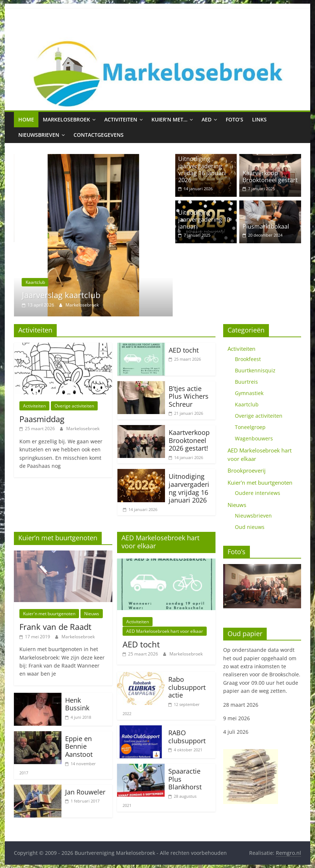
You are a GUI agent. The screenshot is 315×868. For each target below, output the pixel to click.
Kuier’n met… (169, 119)
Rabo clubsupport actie (187, 687)
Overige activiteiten (74, 405)
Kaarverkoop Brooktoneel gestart (270, 176)
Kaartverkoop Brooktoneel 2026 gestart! (189, 440)
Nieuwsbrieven (39, 135)
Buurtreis (246, 381)
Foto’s (235, 119)
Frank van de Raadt (55, 626)
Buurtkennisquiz (255, 370)
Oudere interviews (258, 493)
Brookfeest (248, 359)
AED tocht (184, 350)
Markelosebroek (66, 119)
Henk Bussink (77, 704)
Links (259, 119)
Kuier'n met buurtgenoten (49, 613)
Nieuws (92, 613)
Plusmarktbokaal (266, 226)
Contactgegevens (99, 135)
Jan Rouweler (85, 792)
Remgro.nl (288, 852)
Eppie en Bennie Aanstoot (79, 746)
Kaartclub (35, 282)
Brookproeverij (247, 470)
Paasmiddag (42, 418)
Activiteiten (121, 119)
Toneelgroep (250, 427)
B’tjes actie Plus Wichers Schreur (189, 396)
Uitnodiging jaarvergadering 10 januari (204, 219)
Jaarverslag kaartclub (61, 295)
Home (26, 119)
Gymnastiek (249, 393)
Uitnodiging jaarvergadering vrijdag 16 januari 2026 (202, 169)
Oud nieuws (250, 527)
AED (207, 119)
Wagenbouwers (254, 438)
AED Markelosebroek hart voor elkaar (165, 631)
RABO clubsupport (187, 736)
